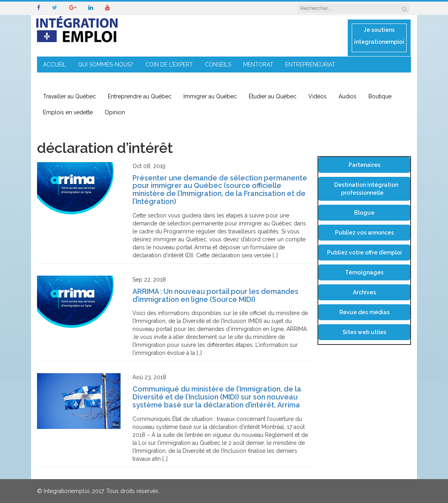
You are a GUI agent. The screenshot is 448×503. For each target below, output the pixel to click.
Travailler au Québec (69, 96)
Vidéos (317, 96)
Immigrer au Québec (210, 96)
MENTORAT (258, 65)
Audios (348, 96)
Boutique (380, 96)
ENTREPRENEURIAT (310, 65)
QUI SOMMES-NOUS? (106, 65)
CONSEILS (218, 65)
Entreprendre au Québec (140, 96)
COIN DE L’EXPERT (169, 65)
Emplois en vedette (68, 112)
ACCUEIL (55, 65)
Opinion (115, 112)
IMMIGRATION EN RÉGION (77, 80)
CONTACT (135, 80)
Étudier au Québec (273, 96)
